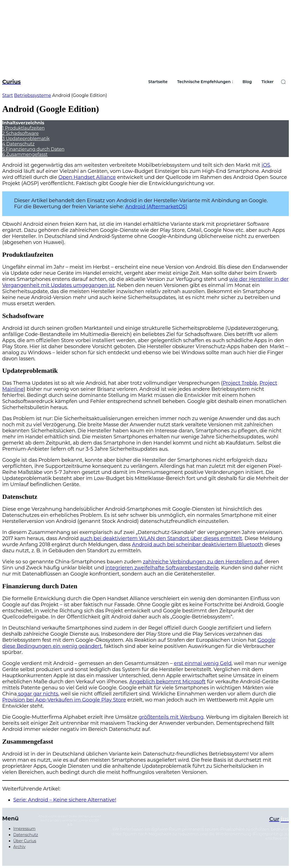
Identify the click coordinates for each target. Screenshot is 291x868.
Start (8, 95)
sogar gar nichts (38, 694)
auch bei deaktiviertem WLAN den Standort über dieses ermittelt (161, 538)
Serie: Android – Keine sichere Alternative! (65, 800)
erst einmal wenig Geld (203, 663)
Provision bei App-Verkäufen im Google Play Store (64, 700)
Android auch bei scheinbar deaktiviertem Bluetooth (198, 545)
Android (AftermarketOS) (156, 207)
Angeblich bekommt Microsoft (167, 682)
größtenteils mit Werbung (171, 717)
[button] (283, 82)
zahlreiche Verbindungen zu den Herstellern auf (203, 562)
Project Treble (240, 383)
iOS (266, 165)
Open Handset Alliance (87, 177)
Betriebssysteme (33, 95)
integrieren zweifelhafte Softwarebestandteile (162, 568)
